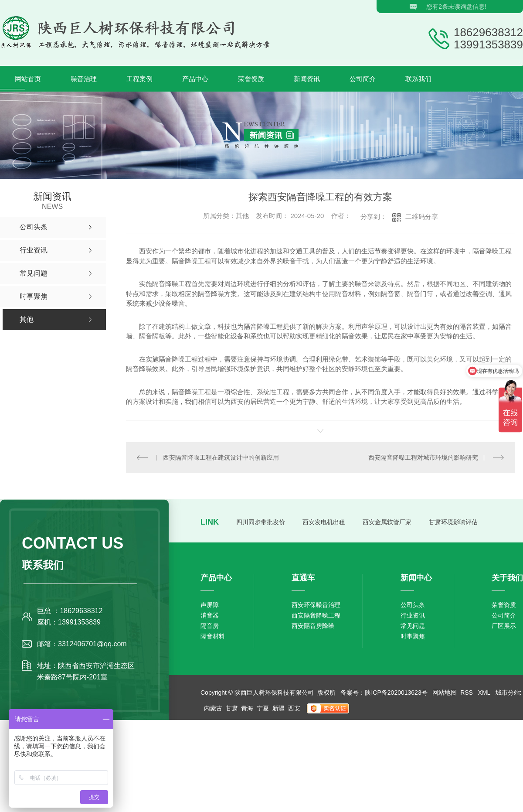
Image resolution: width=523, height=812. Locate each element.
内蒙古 (213, 708)
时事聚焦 (413, 636)
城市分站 (508, 692)
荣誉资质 (251, 79)
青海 (247, 708)
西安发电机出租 (324, 522)
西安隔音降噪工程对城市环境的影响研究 (423, 457)
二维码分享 (422, 217)
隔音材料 (213, 636)
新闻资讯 (307, 79)
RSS (467, 692)
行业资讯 (413, 615)
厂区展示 (504, 625)
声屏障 (210, 604)
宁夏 (263, 708)
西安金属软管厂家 (387, 522)
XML (485, 692)
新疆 (278, 708)
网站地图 (445, 692)
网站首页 (28, 79)
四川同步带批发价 (261, 522)
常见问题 (413, 625)
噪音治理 (84, 79)
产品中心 (195, 79)
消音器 (210, 615)
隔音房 (210, 625)
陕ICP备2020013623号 (396, 692)
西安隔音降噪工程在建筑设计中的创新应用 (221, 457)
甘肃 (232, 708)
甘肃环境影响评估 (453, 522)
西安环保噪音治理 (316, 604)
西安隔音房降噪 (313, 625)
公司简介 (363, 79)
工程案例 (139, 79)
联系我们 (418, 79)
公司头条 (413, 604)
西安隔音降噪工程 (316, 615)
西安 (294, 708)
